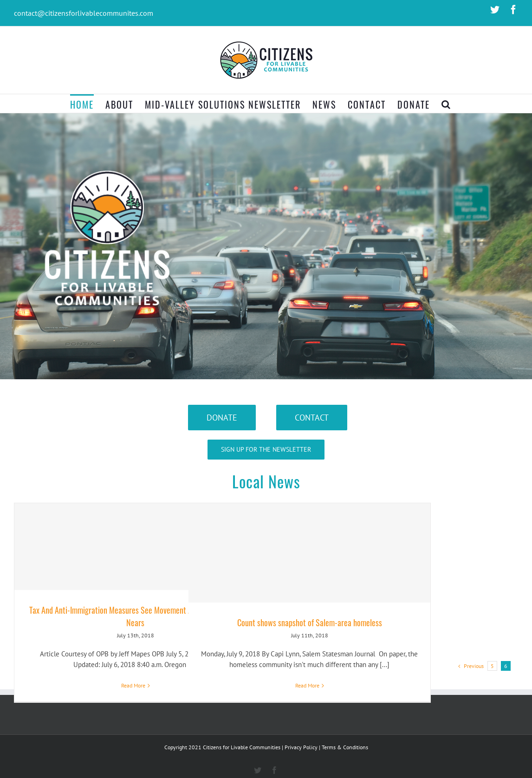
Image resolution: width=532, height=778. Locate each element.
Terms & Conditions (345, 747)
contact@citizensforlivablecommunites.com (84, 13)
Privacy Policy (301, 747)
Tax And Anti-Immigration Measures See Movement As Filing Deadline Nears (136, 616)
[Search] (446, 104)
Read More (133, 685)
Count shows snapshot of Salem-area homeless (310, 622)
